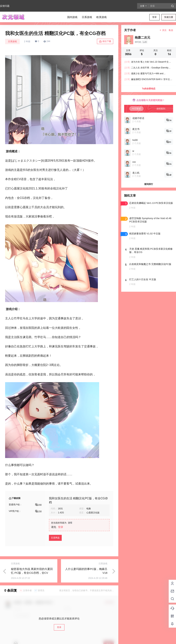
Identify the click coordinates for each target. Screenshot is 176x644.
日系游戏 (12, 41)
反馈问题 (5, 6)
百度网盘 (55, 538)
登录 (154, 17)
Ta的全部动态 (149, 89)
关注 (163, 30)
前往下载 (105, 41)
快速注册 (169, 17)
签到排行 (149, 184)
